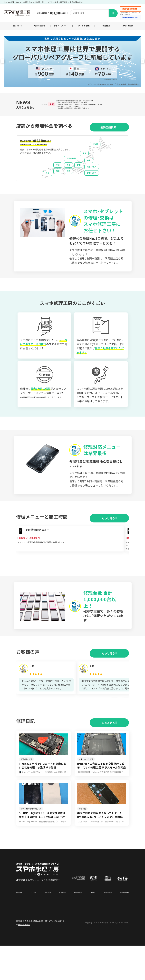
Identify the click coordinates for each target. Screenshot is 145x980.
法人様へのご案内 (128, 28)
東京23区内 (92, 179)
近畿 (68, 177)
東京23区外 (92, 185)
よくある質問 (35, 927)
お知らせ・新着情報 (84, 28)
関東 (89, 173)
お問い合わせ (47, 927)
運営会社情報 (22, 927)
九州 (48, 185)
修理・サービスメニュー (61, 28)
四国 (58, 183)
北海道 (95, 156)
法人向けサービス (75, 927)
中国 (58, 177)
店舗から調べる (17, 28)
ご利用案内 (89, 927)
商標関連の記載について (30, 959)
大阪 (68, 183)
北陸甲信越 (71, 171)
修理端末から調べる (39, 28)
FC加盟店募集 (106, 28)
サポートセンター (102, 927)
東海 (79, 177)
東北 (84, 166)
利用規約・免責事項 (120, 927)
